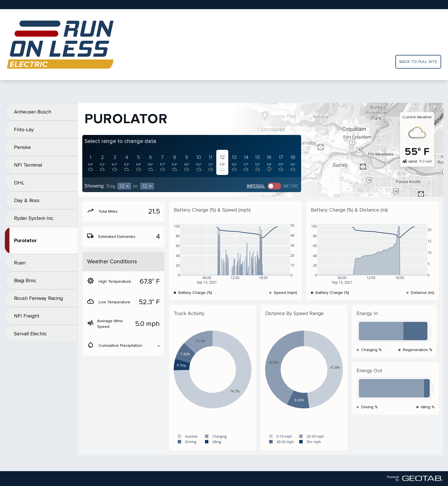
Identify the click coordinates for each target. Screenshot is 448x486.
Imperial (256, 186)
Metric (291, 186)
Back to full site (418, 62)
